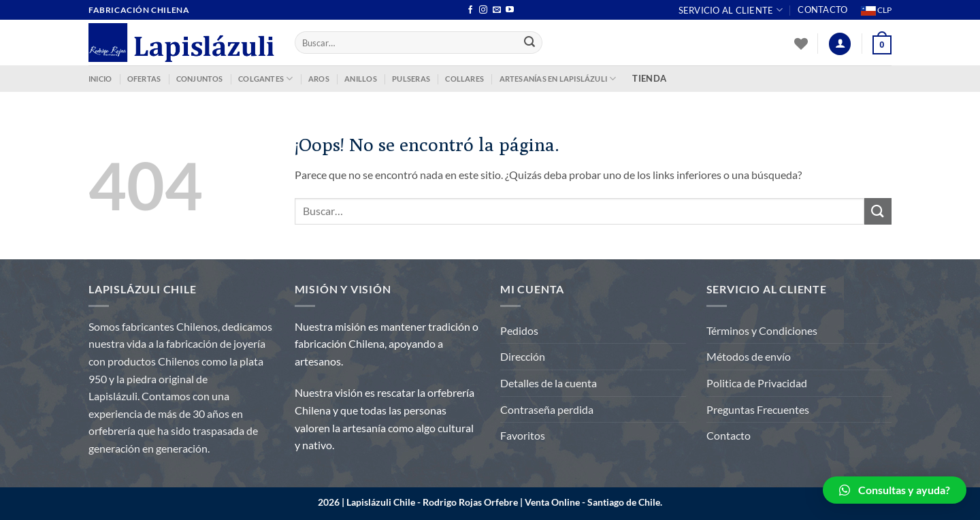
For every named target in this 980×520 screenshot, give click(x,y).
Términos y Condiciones (762, 330)
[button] (895, 490)
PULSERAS (411, 79)
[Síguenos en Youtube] (510, 10)
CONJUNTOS (200, 79)
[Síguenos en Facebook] (470, 10)
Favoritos (523, 435)
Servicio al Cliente (731, 10)
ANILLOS (361, 79)
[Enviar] (530, 43)
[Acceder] (840, 44)
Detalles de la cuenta (549, 383)
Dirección (523, 356)
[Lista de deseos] (801, 44)
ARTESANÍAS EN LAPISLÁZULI (558, 79)
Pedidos (519, 330)
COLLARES (464, 79)
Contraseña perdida (547, 409)
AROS (319, 79)
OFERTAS (144, 79)
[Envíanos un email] (497, 10)
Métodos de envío (749, 356)
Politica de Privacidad (757, 383)
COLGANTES (265, 79)
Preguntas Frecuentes (758, 409)
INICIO (100, 79)
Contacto (822, 10)
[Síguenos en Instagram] (483, 10)
